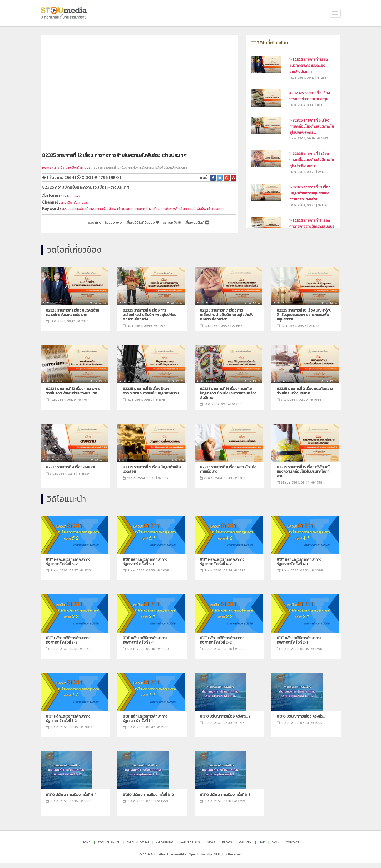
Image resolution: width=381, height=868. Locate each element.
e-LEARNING (165, 847)
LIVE (262, 847)
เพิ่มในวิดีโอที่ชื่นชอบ (128, 227)
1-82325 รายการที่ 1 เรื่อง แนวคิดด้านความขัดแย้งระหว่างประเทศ (309, 66)
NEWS (211, 847)
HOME (86, 847)
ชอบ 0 (71, 227)
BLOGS (227, 847)
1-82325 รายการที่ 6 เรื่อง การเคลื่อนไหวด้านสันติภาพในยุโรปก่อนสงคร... (312, 126)
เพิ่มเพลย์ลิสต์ (194, 227)
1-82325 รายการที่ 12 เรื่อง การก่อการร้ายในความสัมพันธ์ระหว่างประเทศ (312, 227)
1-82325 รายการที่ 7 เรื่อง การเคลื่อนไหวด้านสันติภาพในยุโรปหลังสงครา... (312, 160)
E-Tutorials (74, 196)
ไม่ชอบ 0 (94, 227)
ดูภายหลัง (164, 227)
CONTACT (293, 847)
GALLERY (245, 847)
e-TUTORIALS (190, 847)
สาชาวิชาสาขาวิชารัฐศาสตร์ (72, 168)
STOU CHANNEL (109, 847)
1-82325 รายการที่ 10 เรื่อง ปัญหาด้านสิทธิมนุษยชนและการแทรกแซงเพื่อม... (310, 193)
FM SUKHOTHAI (138, 847)
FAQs (275, 847)
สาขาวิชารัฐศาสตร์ (77, 202)
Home (47, 168)
